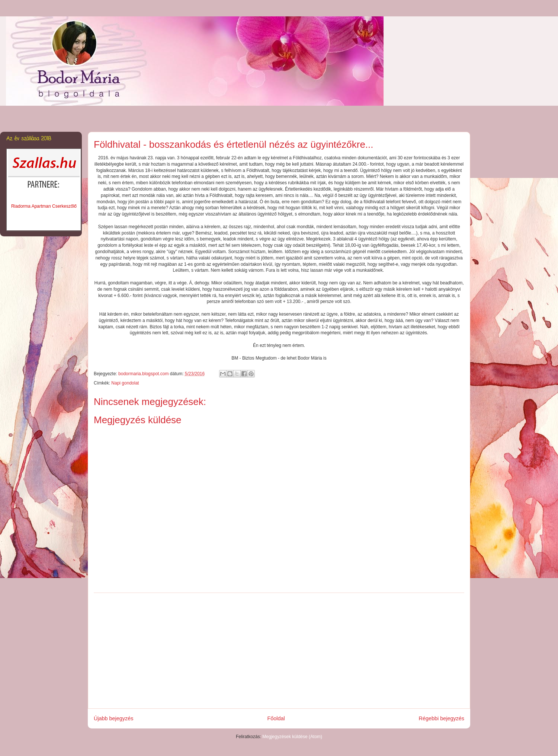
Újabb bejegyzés (113, 718)
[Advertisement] (279, 651)
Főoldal (276, 718)
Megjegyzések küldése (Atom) (292, 737)
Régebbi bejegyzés (442, 718)
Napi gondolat (125, 383)
